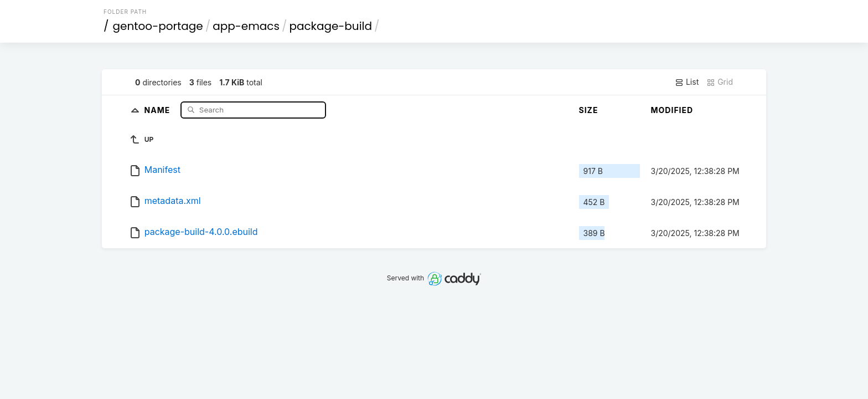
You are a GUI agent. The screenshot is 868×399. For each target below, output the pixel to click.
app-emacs (246, 26)
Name (159, 109)
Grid (720, 82)
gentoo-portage (158, 26)
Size (589, 110)
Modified (672, 110)
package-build (330, 26)
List (687, 82)
